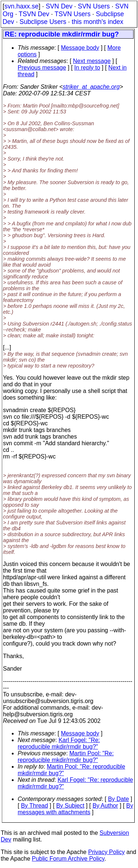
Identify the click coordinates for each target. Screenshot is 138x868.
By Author (105, 806)
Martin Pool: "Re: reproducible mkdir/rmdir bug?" (66, 757)
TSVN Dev (34, 14)
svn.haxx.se (22, 6)
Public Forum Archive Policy (68, 859)
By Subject (70, 806)
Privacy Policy (106, 852)
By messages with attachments (75, 809)
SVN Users (94, 6)
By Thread (35, 806)
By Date (118, 799)
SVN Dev (59, 6)
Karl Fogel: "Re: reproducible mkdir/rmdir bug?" (59, 743)
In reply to (87, 68)
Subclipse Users (43, 22)
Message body (80, 48)
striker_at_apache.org (91, 87)
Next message (92, 61)
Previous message (42, 68)
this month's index (98, 22)
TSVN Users (72, 14)
